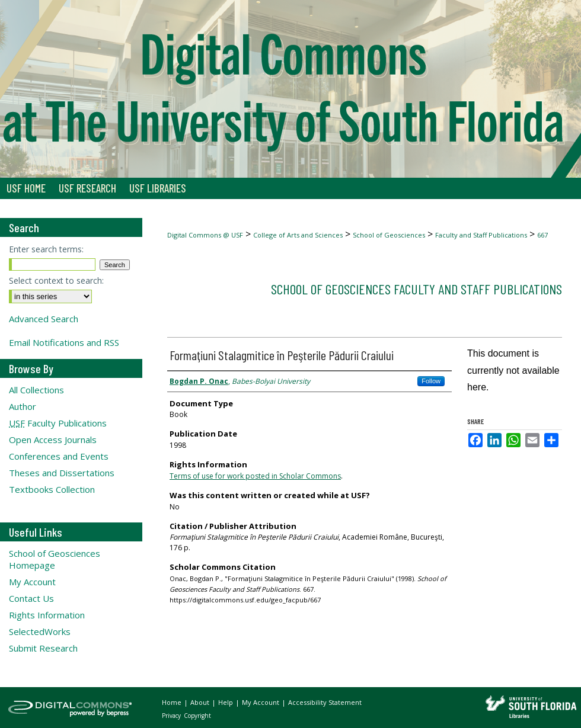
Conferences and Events (59, 456)
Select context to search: (56, 280)
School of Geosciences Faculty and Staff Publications (416, 289)
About (201, 702)
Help (226, 702)
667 (542, 235)
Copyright (197, 716)
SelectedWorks (40, 631)
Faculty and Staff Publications (481, 235)
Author (23, 406)
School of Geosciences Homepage (55, 559)
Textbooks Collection (52, 489)
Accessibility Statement (325, 702)
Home (173, 702)
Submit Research (43, 648)
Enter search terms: (46, 249)
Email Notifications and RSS (64, 342)
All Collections (36, 390)
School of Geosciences (389, 235)
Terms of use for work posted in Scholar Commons (255, 476)
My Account (32, 582)
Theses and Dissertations (62, 473)
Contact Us (31, 598)
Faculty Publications (58, 423)
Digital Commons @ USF (205, 235)
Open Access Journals (53, 440)
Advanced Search (44, 319)
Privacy (172, 716)
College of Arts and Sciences (298, 235)
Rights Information (47, 615)
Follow (431, 381)
